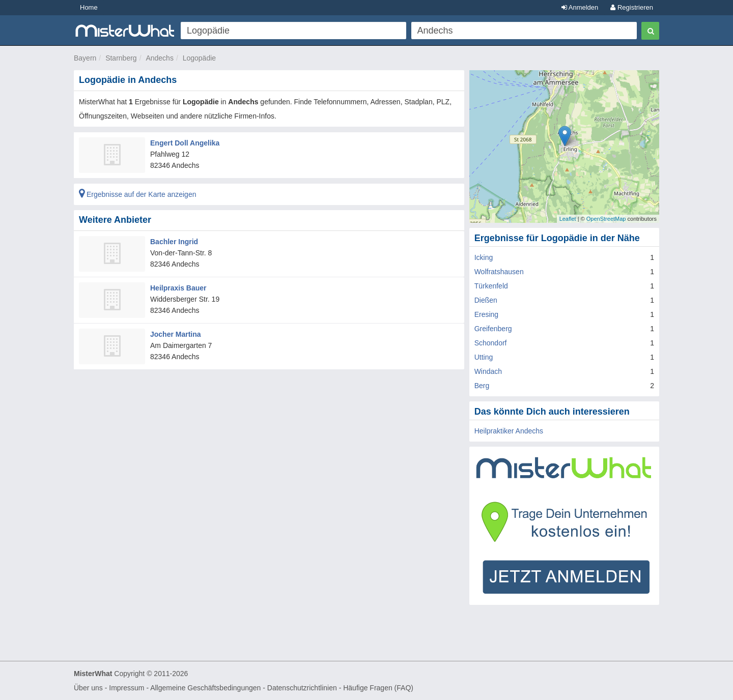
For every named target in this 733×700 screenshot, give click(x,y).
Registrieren (632, 7)
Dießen (486, 300)
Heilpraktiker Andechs (509, 431)
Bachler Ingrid (174, 242)
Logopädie (199, 58)
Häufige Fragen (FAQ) (378, 688)
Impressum (126, 688)
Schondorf (491, 343)
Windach (488, 371)
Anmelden (580, 7)
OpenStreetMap (606, 219)
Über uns (88, 688)
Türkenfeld (491, 286)
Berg (482, 386)
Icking (484, 257)
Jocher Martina (176, 334)
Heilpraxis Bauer (178, 288)
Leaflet (568, 219)
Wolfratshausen (499, 272)
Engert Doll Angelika (185, 143)
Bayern (85, 58)
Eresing (486, 314)
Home (89, 7)
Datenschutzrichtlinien (302, 688)
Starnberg (121, 58)
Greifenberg (493, 329)
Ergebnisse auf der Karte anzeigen (137, 194)
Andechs (159, 58)
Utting (484, 357)
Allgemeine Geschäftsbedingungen (205, 688)
